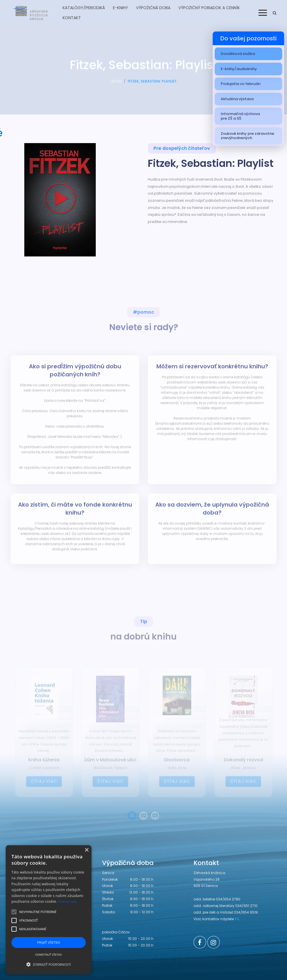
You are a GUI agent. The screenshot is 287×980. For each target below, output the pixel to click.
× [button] (86, 850)
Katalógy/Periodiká (84, 8)
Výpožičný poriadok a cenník (209, 8)
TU (237, 919)
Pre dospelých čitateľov (182, 150)
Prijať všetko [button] (49, 942)
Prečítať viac (67, 901)
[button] (49, 964)
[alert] (49, 910)
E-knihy (120, 8)
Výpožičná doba (153, 8)
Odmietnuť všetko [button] (49, 955)
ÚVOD (116, 84)
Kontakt (72, 18)
